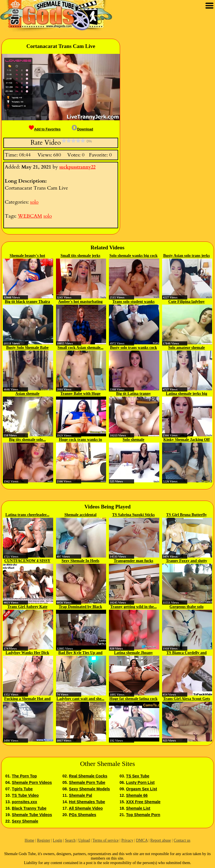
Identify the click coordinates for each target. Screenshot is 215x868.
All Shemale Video (86, 808)
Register (44, 840)
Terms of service (106, 840)
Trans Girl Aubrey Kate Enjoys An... (27, 607)
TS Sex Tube (138, 776)
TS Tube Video (25, 795)
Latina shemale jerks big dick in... (187, 394)
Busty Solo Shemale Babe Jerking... (27, 348)
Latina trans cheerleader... (27, 515)
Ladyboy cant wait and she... (80, 699)
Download (82, 129)
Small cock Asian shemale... (80, 348)
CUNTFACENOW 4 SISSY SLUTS (27, 561)
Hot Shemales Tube (87, 802)
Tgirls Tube (22, 789)
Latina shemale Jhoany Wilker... (134, 653)
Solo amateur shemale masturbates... (187, 348)
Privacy (127, 840)
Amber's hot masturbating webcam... (80, 302)
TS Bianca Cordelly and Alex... (186, 653)
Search (70, 840)
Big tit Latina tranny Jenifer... (134, 394)
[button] (61, 87)
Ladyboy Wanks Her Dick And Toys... (27, 653)
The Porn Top (24, 776)
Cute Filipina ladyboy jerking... (186, 302)
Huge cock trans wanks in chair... (80, 440)
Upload (84, 840)
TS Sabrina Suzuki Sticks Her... (134, 515)
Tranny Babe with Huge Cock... (80, 394)
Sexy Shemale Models (89, 789)
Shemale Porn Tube (87, 782)
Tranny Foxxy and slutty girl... (187, 561)
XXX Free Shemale (143, 802)
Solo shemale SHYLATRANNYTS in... (134, 440)
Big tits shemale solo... (27, 440)
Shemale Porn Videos (32, 782)
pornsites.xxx (24, 802)
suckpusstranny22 (77, 167)
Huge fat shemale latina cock (134, 699)
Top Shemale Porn (143, 815)
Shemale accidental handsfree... (80, 515)
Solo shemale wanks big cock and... (134, 256)
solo (34, 202)
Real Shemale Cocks (88, 776)
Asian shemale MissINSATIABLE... (27, 394)
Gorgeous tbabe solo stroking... (187, 607)
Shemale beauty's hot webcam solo (27, 256)
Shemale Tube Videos (32, 815)
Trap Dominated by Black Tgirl (80, 607)
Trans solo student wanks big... (133, 302)
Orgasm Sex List (142, 789)
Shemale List (138, 808)
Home (29, 840)
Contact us (182, 840)
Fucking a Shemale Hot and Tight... (27, 699)
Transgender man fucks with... (133, 561)
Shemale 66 (137, 795)
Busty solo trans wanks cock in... (134, 348)
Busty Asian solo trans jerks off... (186, 256)
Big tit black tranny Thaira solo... (27, 302)
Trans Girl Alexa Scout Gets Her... (186, 699)
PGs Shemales (82, 815)
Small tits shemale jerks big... (80, 256)
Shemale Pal (80, 795)
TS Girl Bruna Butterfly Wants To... (187, 515)
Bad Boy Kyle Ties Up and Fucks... (80, 653)
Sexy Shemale (25, 821)
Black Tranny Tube (29, 808)
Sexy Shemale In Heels (80, 561)
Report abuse (161, 840)
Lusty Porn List (140, 782)
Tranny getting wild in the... (134, 607)
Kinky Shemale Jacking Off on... (187, 440)
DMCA (142, 840)
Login (58, 840)
